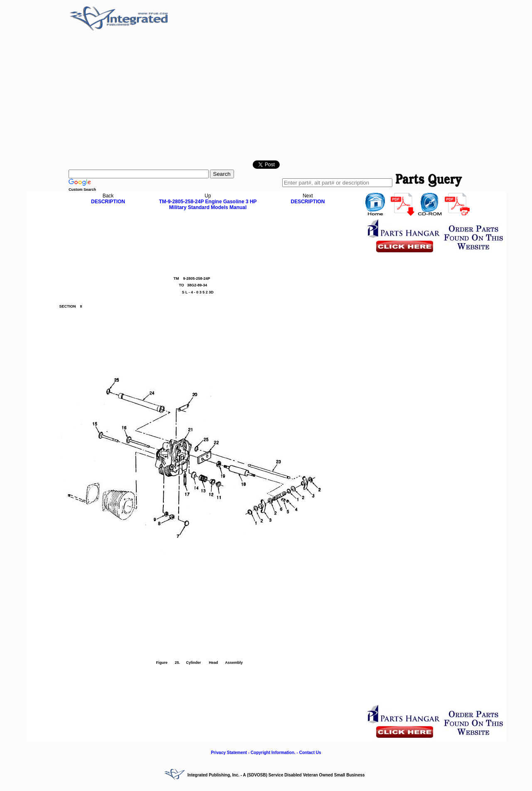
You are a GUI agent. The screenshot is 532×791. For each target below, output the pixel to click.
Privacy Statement (229, 753)
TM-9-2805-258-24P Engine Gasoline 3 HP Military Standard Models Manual (208, 205)
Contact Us (310, 753)
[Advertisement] (266, 96)
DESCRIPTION (108, 202)
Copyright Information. (273, 753)
